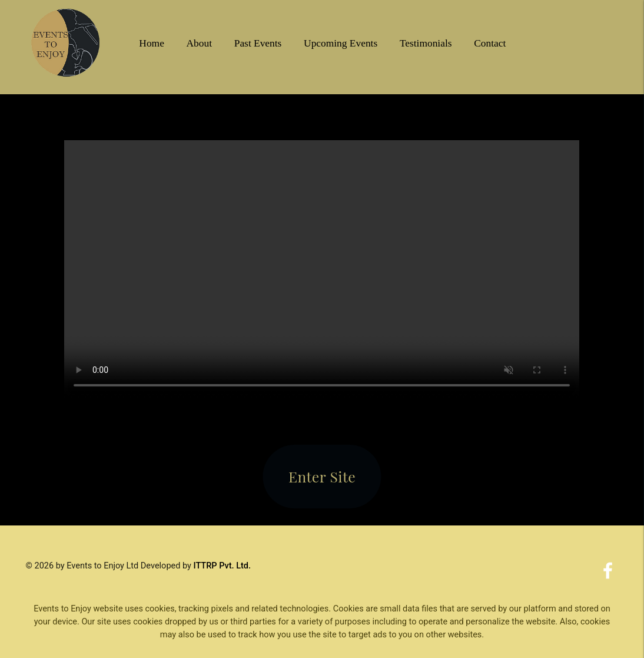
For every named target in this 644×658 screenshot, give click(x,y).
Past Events (258, 43)
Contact (490, 43)
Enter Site (322, 476)
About (199, 43)
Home (152, 43)
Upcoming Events (341, 43)
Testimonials (426, 43)
